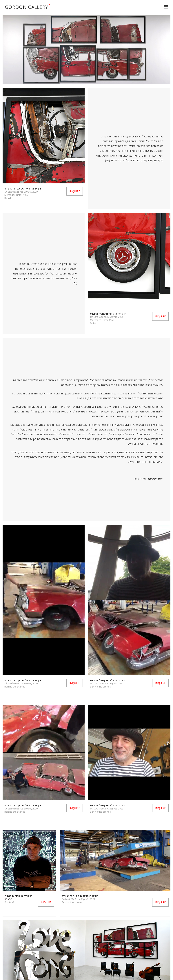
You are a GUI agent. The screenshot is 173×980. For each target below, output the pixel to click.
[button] (166, 7)
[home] (80, 7)
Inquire (75, 191)
